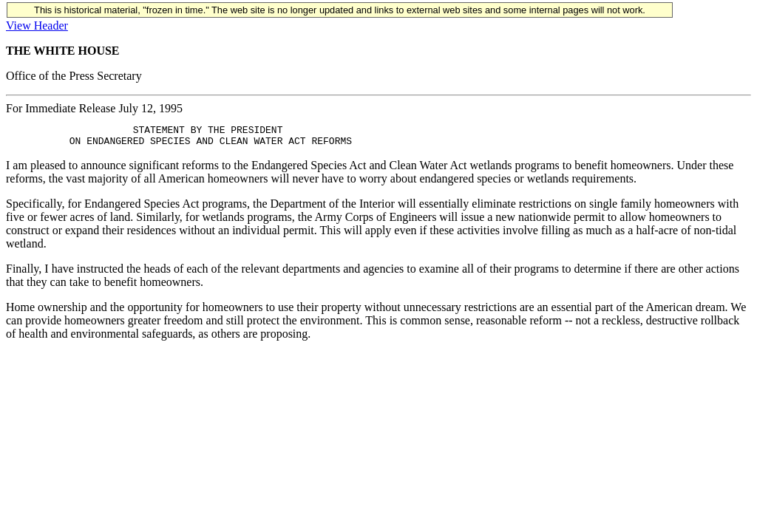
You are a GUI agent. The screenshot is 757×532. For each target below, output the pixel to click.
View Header (37, 25)
